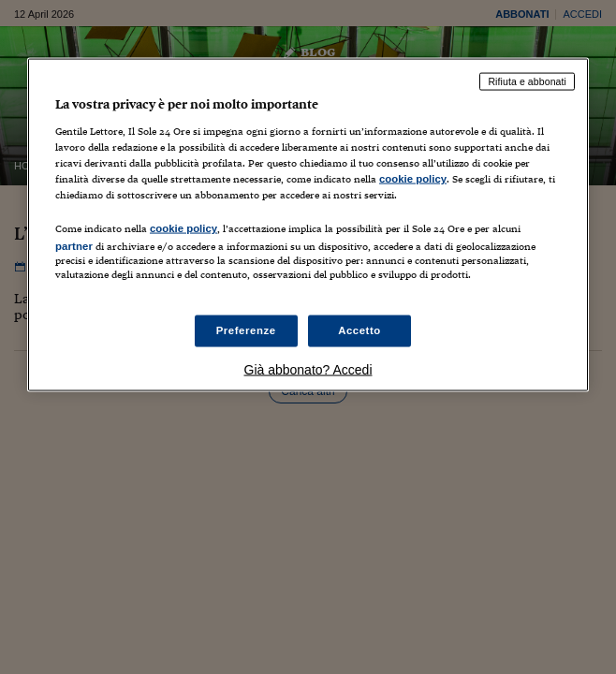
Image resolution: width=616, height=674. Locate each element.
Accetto (359, 330)
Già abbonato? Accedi (308, 370)
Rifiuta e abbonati (527, 81)
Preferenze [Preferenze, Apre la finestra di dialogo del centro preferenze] (246, 330)
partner (74, 245)
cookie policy (413, 178)
